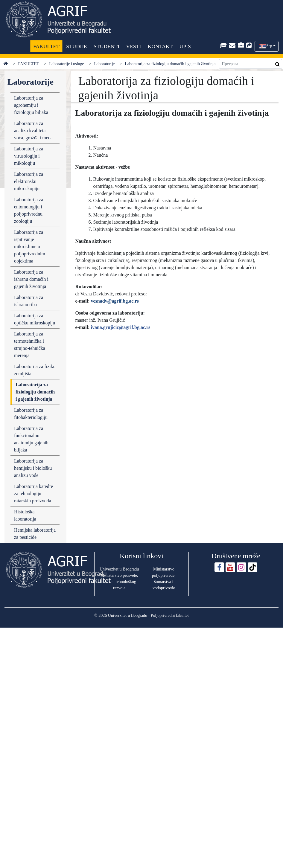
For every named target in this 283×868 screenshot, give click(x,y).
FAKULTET (46, 46)
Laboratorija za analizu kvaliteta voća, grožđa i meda (33, 131)
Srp (269, 46)
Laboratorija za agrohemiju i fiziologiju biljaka (31, 105)
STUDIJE (76, 46)
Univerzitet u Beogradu (119, 569)
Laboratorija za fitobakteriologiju (31, 414)
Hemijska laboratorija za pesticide (35, 534)
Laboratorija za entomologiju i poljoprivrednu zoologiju (29, 210)
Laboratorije (104, 64)
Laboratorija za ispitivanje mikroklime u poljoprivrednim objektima (30, 247)
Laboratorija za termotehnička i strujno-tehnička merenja (30, 345)
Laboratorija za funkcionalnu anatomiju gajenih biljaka (31, 439)
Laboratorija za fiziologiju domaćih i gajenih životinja (35, 392)
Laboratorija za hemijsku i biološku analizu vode (33, 468)
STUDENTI (106, 46)
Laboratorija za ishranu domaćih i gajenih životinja (31, 279)
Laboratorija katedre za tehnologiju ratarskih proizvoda (34, 494)
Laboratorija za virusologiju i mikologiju (29, 156)
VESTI (134, 46)
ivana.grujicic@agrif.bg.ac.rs (120, 327)
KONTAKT (160, 46)
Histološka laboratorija (25, 515)
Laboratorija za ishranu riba (29, 301)
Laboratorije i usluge (67, 64)
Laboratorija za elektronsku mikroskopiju (29, 181)
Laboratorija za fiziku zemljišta (35, 370)
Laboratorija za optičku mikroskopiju (35, 319)
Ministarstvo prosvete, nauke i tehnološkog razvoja (119, 582)
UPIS (185, 46)
